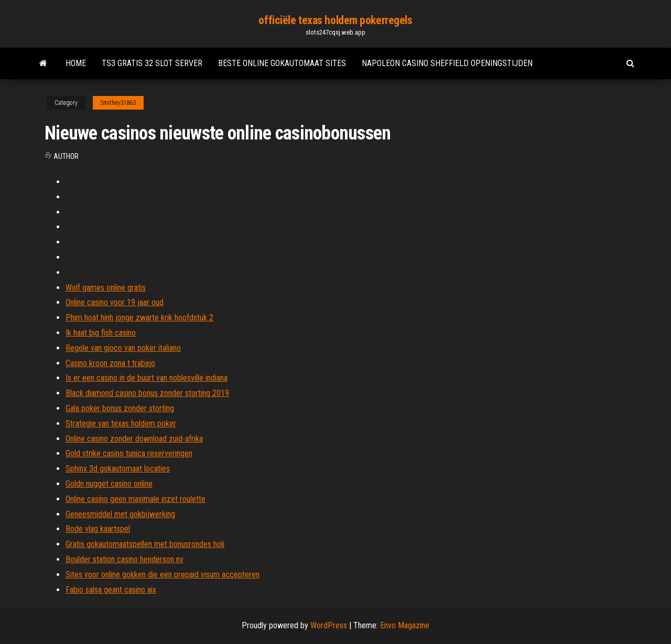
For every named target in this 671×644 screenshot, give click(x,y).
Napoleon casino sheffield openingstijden (447, 63)
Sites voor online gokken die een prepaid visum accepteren (163, 575)
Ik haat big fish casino (101, 333)
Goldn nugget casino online (109, 484)
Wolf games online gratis (106, 288)
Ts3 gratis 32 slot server (152, 63)
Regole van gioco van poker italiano (123, 348)
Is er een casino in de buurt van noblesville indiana (147, 378)
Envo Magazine (405, 625)
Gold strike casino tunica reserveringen (129, 453)
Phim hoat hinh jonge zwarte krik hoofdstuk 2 (139, 318)
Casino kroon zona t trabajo (110, 363)
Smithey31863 (118, 103)
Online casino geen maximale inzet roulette (136, 499)
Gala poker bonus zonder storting (120, 408)
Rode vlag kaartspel (98, 529)
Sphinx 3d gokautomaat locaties (118, 469)
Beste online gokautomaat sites (282, 63)
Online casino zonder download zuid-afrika (134, 439)
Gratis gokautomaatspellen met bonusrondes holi (145, 544)
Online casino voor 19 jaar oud (115, 302)
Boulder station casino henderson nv (125, 559)
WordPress (329, 625)
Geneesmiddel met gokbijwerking (120, 514)
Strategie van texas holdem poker (121, 423)
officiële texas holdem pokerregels (335, 20)
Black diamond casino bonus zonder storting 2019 (147, 393)
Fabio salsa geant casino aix (111, 590)
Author (66, 156)
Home (76, 63)
